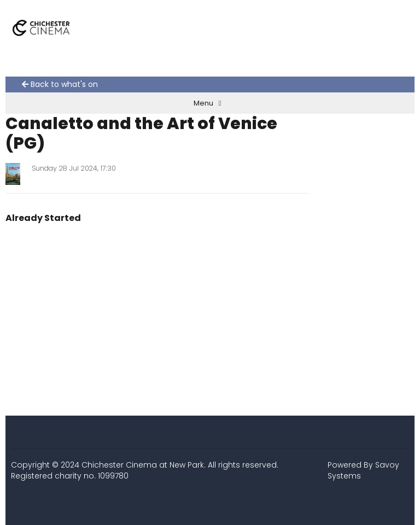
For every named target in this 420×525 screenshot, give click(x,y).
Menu (208, 103)
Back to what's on (60, 84)
